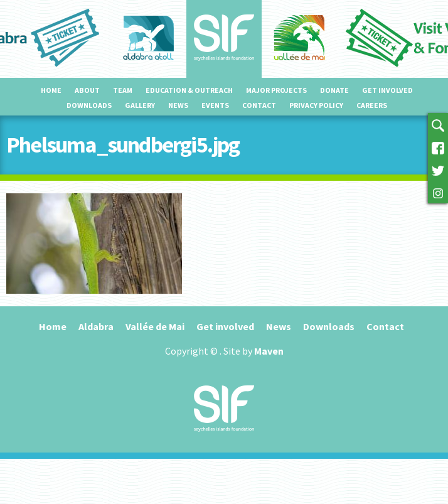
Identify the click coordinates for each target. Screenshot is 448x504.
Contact (259, 105)
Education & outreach (189, 90)
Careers (372, 105)
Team (123, 90)
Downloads (89, 105)
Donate (334, 90)
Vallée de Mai (155, 326)
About (87, 90)
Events (215, 105)
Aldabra (96, 326)
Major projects (276, 90)
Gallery (140, 105)
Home (51, 90)
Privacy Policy (316, 105)
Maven (269, 351)
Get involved (387, 90)
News (178, 105)
